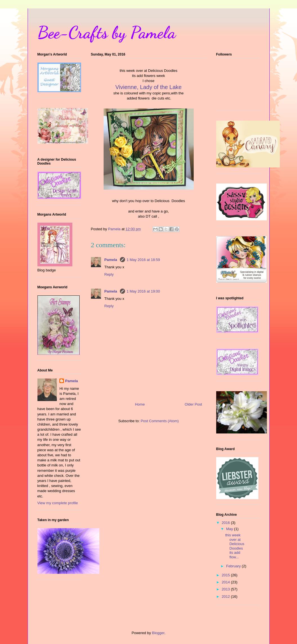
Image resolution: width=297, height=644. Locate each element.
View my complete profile (58, 503)
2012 (226, 597)
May (230, 529)
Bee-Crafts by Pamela (107, 32)
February (234, 566)
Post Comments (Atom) (160, 421)
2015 (226, 575)
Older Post (193, 404)
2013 (226, 589)
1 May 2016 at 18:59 (143, 260)
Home (140, 404)
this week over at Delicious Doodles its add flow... (235, 546)
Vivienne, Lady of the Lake (148, 87)
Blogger (158, 633)
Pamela (111, 260)
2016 (226, 523)
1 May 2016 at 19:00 (143, 291)
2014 (226, 582)
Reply (109, 274)
